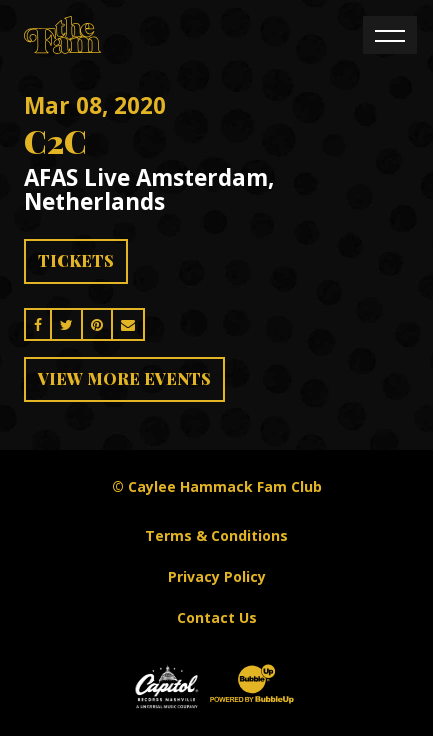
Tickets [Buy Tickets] (76, 260)
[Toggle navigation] (390, 35)
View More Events (124, 378)
